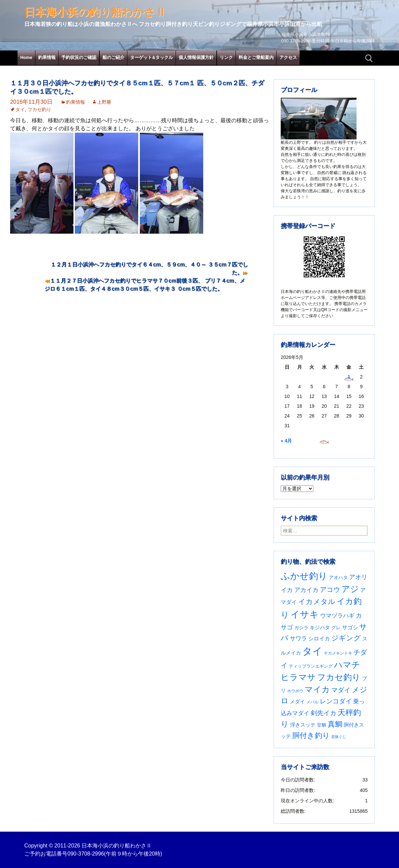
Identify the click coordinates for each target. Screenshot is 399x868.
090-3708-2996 (86, 854)
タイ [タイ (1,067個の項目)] (312, 651)
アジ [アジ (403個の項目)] (350, 589)
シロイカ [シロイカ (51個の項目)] (319, 639)
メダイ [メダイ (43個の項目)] (297, 702)
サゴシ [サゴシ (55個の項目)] (350, 627)
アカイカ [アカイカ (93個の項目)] (306, 590)
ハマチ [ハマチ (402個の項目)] (347, 665)
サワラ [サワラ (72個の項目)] (298, 638)
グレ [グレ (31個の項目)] (336, 628)
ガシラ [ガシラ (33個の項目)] (301, 628)
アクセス (288, 57)
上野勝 (104, 102)
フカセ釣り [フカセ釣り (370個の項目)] (339, 677)
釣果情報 (47, 57)
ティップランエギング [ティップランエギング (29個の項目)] (311, 666)
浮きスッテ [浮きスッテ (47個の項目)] (303, 725)
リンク (226, 57)
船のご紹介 (113, 57)
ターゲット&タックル (151, 57)
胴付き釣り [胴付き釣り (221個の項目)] (311, 736)
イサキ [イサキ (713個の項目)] (305, 614)
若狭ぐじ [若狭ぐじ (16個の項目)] (339, 737)
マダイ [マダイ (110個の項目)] (341, 690)
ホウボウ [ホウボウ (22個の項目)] (295, 691)
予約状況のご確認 (79, 57)
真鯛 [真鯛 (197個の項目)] (335, 724)
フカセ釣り (39, 109)
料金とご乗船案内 (256, 57)
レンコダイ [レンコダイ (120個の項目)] (336, 701)
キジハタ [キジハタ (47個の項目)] (320, 627)
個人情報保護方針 (196, 57)
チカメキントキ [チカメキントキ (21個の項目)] (338, 653)
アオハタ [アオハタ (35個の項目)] (338, 577)
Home (26, 57)
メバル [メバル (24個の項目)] (312, 702)
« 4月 (286, 441)
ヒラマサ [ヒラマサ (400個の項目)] (298, 677)
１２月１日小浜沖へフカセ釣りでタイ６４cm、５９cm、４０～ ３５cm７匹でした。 (149, 269)
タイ (20, 109)
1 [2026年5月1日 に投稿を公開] (349, 377)
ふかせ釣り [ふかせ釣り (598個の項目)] (304, 576)
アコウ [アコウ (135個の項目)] (330, 590)
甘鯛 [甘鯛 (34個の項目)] (321, 725)
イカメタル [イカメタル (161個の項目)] (317, 602)
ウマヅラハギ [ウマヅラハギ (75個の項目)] (337, 615)
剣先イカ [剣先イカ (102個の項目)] (324, 713)
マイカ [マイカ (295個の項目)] (317, 690)
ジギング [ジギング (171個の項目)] (346, 638)
